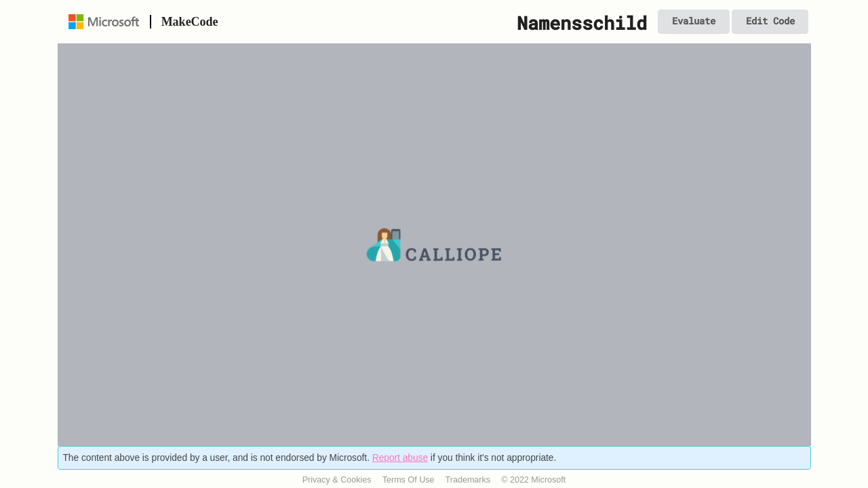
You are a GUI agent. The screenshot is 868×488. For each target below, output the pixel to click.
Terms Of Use (409, 480)
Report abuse (400, 458)
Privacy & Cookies (337, 480)
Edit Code (770, 21)
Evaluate (694, 21)
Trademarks (468, 480)
